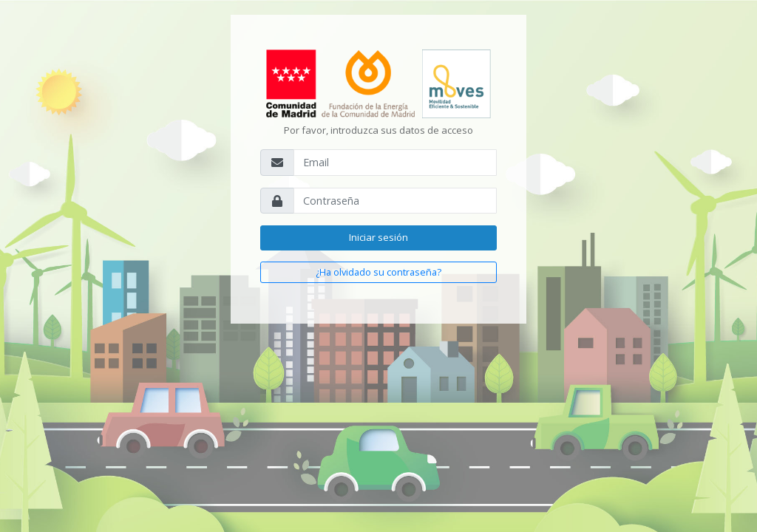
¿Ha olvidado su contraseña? (378, 272)
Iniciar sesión (378, 237)
